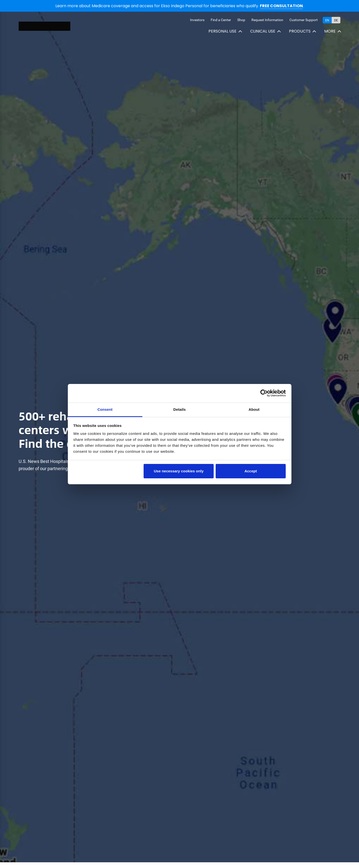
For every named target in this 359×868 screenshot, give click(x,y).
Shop (241, 20)
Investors (197, 20)
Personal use (222, 31)
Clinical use (263, 31)
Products (300, 31)
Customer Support (304, 20)
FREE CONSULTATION (281, 6)
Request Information (267, 20)
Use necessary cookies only (179, 471)
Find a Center (221, 20)
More (330, 31)
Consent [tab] (105, 409)
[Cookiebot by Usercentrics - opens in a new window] (264, 393)
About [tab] (254, 409)
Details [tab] (180, 409)
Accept (251, 471)
